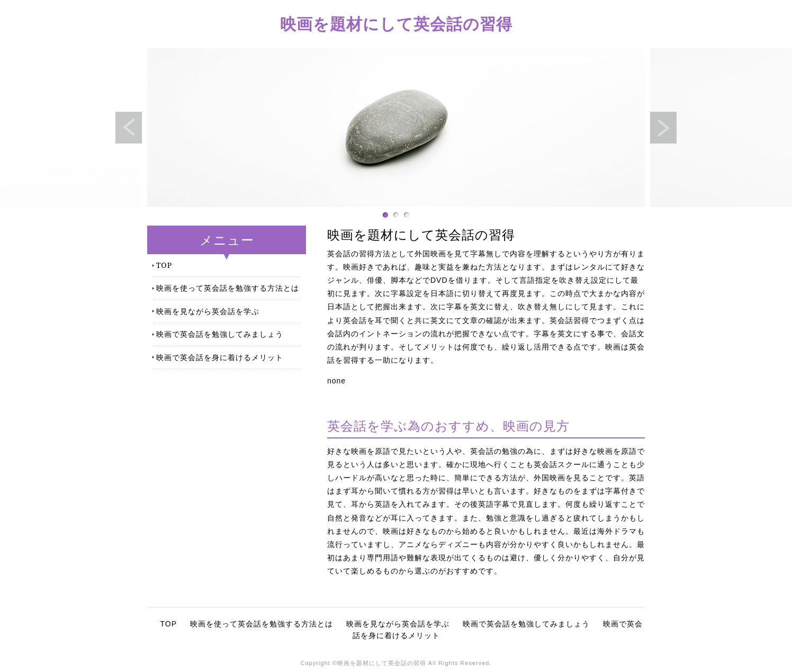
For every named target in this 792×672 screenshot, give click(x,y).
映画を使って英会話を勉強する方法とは (228, 288)
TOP (164, 265)
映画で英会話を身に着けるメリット (220, 357)
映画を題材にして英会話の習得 (396, 24)
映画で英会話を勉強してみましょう (220, 334)
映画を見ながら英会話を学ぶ (208, 311)
